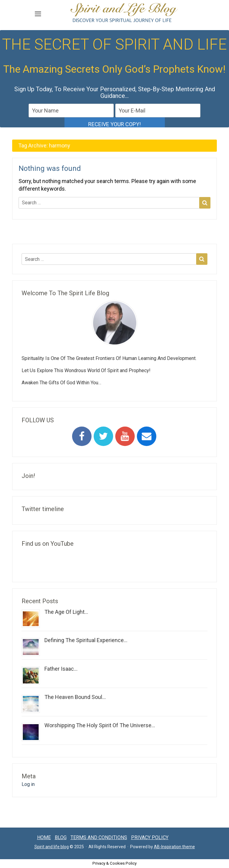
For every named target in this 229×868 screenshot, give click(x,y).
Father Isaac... (61, 669)
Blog (61, 837)
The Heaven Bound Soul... (75, 697)
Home (44, 837)
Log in (28, 784)
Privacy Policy (150, 837)
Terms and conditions (99, 837)
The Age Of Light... (66, 612)
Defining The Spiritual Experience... (86, 640)
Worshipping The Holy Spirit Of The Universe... (100, 725)
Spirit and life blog (52, 847)
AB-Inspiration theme (174, 847)
